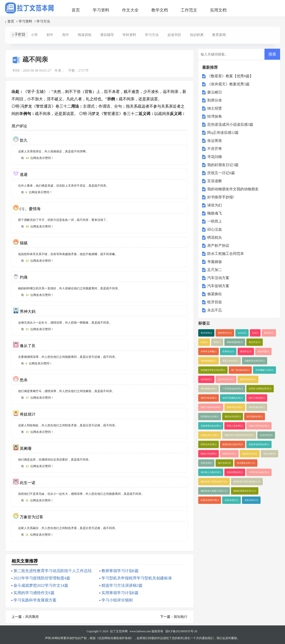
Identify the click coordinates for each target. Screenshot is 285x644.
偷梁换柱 (215, 294)
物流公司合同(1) (209, 454)
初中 (50, 35)
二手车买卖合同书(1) (233, 389)
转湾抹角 (215, 116)
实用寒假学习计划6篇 (120, 593)
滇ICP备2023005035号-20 (181, 631)
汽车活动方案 (218, 278)
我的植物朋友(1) (209, 361)
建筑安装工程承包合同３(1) (214, 482)
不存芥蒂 (215, 149)
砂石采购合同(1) (255, 417)
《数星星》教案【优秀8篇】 (230, 76)
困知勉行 (181, 617)
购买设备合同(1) (257, 407)
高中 (66, 35)
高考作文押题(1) (209, 351)
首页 (76, 10)
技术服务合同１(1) (246, 463)
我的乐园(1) (263, 351)
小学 (34, 35)
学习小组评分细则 (117, 600)
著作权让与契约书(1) (211, 472)
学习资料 (101, 10)
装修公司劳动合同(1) (259, 426)
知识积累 (197, 35)
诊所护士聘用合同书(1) (260, 389)
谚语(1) (217, 342)
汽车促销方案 (218, 286)
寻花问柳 (215, 157)
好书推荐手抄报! (221, 197)
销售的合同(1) (229, 454)
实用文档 (218, 10)
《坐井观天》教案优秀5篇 (228, 84)
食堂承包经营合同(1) (259, 444)
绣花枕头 (215, 237)
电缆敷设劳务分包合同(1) (213, 370)
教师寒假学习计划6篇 (120, 571)
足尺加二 (215, 270)
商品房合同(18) (250, 454)
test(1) (255, 333)
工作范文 (189, 10)
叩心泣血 (215, 229)
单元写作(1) (206, 333)
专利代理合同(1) (235, 472)
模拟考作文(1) (225, 333)
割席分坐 (215, 100)
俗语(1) (204, 342)
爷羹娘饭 (215, 262)
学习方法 (43, 21)
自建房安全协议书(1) (255, 361)
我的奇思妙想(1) (235, 342)
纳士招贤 (215, 108)
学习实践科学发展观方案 (35, 600)
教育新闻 (219, 35)
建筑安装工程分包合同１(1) (247, 482)
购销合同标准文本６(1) (245, 491)
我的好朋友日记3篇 (223, 165)
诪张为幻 (215, 205)
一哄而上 (215, 221)
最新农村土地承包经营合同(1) (239, 435)
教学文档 (160, 10)
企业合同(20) (266, 435)
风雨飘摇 (32, 617)
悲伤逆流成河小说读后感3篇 (230, 124)
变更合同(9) (206, 463)
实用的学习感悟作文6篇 (34, 593)
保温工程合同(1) (230, 361)
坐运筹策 (215, 141)
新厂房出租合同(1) (240, 370)
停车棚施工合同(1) (264, 370)
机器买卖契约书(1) (210, 500)
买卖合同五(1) (231, 500)
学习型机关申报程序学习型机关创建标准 (137, 578)
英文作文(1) (255, 342)
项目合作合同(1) (233, 417)
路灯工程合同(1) (257, 398)
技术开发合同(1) (226, 379)
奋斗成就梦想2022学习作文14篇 (41, 585)
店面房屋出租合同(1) (211, 426)
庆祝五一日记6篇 (221, 173)
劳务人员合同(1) (235, 426)
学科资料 (129, 35)
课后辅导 (107, 35)
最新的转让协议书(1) (233, 444)
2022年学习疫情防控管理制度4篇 (42, 578)
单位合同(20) (270, 454)
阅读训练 (85, 35)
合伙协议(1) (206, 379)
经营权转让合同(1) (210, 417)
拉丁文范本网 (119, 631)
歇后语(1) (269, 333)
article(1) (242, 333)
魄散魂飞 (215, 213)
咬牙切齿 (215, 302)
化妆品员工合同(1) (210, 435)
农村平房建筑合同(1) (233, 398)
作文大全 (130, 10)
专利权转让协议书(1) (259, 472)
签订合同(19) (224, 463)
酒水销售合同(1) (209, 389)
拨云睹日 (215, 92)
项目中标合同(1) (209, 398)
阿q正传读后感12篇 (223, 133)
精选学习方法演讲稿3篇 (122, 585)
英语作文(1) (246, 351)
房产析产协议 (218, 246)
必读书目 (174, 35)
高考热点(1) (228, 351)
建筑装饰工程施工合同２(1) (214, 491)
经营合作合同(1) (209, 444)
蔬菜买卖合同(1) (235, 407)
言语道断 (215, 181)
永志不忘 (215, 310)
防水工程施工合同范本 (226, 254)
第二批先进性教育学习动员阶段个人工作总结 (53, 571)
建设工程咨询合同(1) (211, 407)
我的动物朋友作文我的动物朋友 (233, 189)
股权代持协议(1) (248, 379)
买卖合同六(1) (251, 500)
